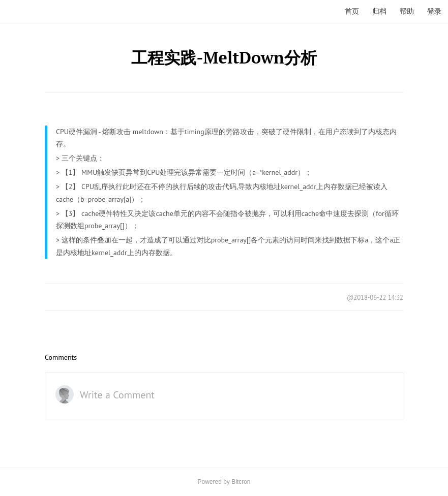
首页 (352, 11)
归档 (379, 11)
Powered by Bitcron (224, 482)
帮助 (407, 11)
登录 (434, 11)
